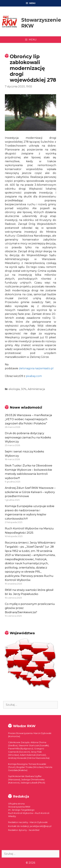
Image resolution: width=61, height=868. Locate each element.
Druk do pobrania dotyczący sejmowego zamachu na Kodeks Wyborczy (28, 437)
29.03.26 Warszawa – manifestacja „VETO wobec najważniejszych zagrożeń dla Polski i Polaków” (28, 419)
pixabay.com (34, 376)
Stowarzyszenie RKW (41, 23)
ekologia (14, 389)
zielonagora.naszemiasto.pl (36, 368)
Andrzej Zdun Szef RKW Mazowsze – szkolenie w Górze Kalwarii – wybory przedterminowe (30, 492)
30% (24, 389)
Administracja (36, 389)
